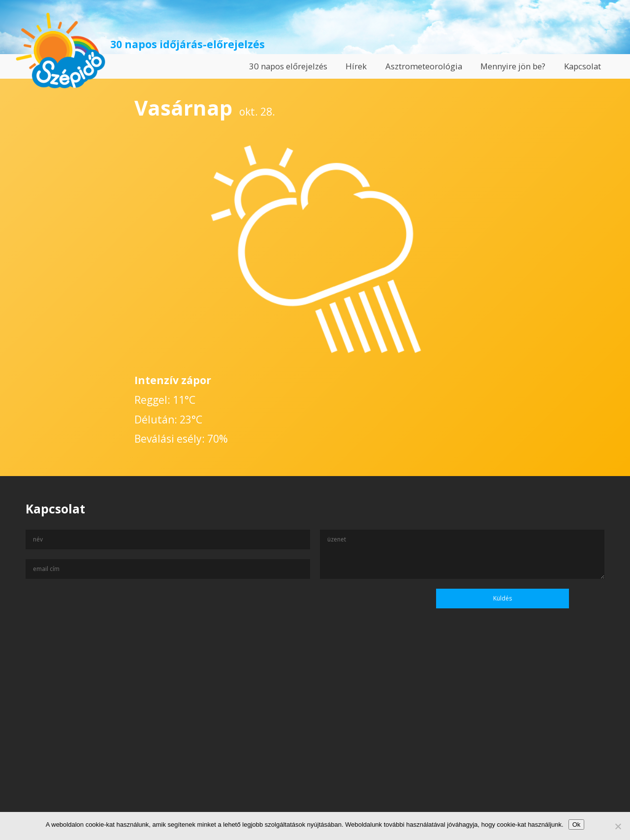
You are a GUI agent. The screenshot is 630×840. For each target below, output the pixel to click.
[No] (618, 826)
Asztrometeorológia (424, 66)
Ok (577, 825)
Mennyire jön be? (513, 66)
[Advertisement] (315, 745)
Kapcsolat (583, 66)
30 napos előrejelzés (288, 66)
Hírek (356, 66)
